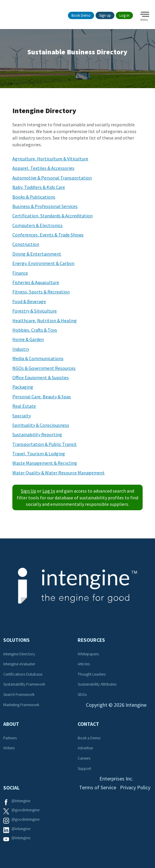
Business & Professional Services (45, 206)
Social (11, 788)
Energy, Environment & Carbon (43, 263)
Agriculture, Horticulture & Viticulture (50, 159)
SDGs (82, 694)
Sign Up (29, 491)
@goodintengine (25, 810)
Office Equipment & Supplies (41, 377)
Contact (88, 724)
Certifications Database (23, 674)
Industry (21, 349)
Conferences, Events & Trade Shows (48, 235)
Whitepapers (88, 654)
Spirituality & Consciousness (41, 425)
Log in (124, 15)
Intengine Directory (19, 654)
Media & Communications (38, 358)
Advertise (85, 748)
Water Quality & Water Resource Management (59, 473)
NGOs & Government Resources (44, 368)
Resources (91, 640)
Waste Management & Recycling (45, 463)
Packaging (23, 387)
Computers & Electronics (37, 225)
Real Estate (24, 406)
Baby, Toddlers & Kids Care (39, 187)
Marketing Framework (21, 705)
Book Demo (81, 15)
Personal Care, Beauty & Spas (42, 397)
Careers (84, 758)
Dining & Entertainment (37, 254)
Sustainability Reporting (37, 434)
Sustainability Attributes (97, 684)
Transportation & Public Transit (45, 444)
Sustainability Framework (24, 684)
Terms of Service (98, 787)
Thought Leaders (92, 674)
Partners (10, 738)
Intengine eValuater (19, 664)
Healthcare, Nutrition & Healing (45, 320)
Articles (84, 664)
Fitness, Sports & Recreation (41, 292)
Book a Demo (89, 738)
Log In (49, 491)
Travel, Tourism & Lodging (39, 454)
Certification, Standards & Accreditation (52, 216)
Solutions (16, 640)
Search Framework (19, 694)
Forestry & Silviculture (35, 311)
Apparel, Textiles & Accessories (43, 168)
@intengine (21, 801)
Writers (9, 748)
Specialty (22, 416)
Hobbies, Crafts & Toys (35, 330)
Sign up (105, 15)
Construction (26, 244)
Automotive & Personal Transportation (52, 178)
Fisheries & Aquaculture (36, 282)
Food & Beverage (29, 301)
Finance (20, 273)
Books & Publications (34, 197)
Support (84, 768)
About (11, 724)
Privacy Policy (135, 787)
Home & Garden (28, 339)
